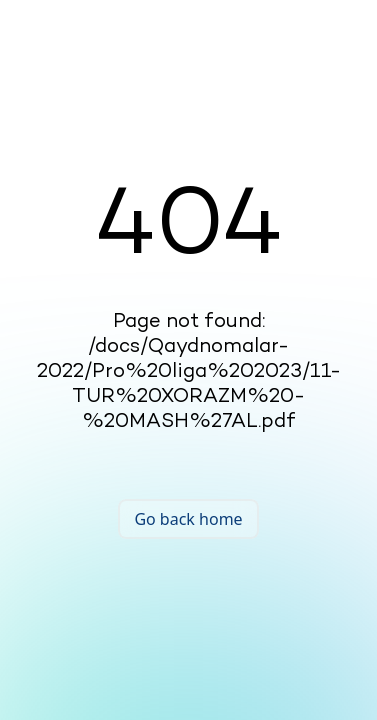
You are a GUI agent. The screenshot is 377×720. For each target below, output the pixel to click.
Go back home (188, 519)
